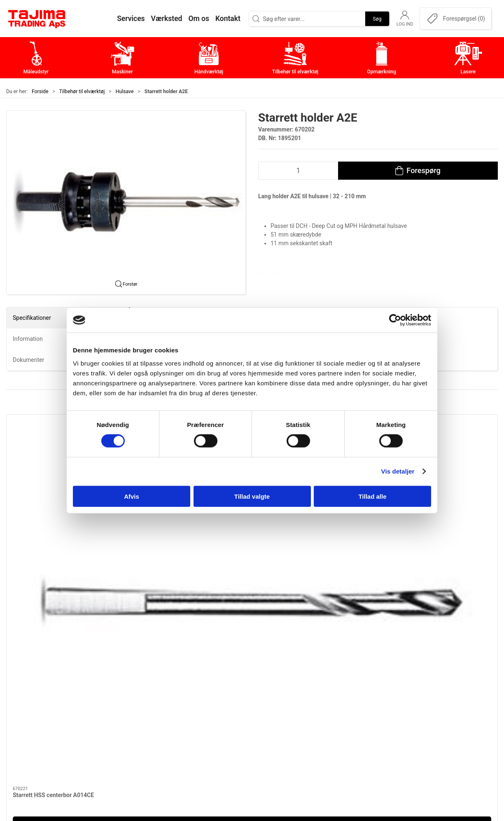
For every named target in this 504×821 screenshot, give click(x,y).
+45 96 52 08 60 (115, 718)
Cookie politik (370, 745)
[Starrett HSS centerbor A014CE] (65, 460)
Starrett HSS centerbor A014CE (53, 514)
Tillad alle (372, 496)
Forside (40, 91)
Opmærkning (205, 720)
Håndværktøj (205, 694)
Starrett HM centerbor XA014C (302, 514)
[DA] (37, 19)
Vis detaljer (398, 471)
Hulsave (125, 91)
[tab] (238, 572)
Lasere (196, 733)
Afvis (132, 496)
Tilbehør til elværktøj (82, 91)
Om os (359, 669)
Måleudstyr (202, 669)
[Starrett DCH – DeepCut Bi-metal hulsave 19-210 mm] (439, 460)
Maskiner (199, 681)
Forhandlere (367, 733)
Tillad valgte (252, 496)
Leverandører (369, 707)
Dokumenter (368, 720)
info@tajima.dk (114, 726)
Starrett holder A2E (162, 514)
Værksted (364, 694)
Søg (377, 19)
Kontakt (361, 681)
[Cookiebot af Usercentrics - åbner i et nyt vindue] (395, 320)
